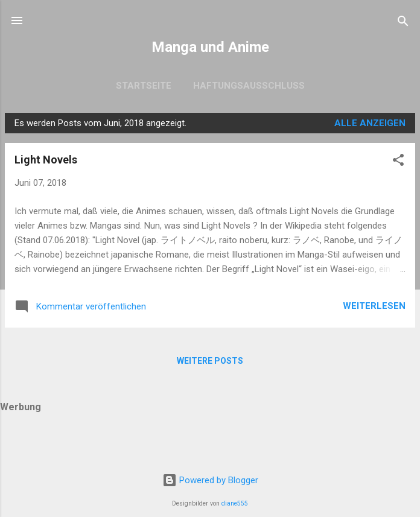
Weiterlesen (374, 306)
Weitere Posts (210, 361)
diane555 (235, 503)
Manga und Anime (210, 47)
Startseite (144, 86)
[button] (398, 161)
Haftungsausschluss (249, 86)
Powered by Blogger (210, 480)
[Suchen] (403, 22)
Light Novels (46, 160)
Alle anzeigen (370, 123)
